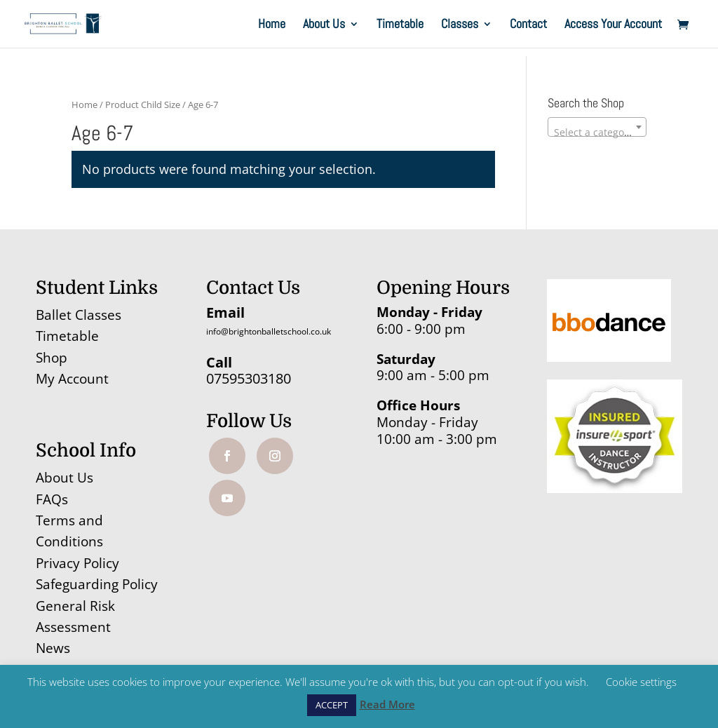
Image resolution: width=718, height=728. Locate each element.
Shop (52, 358)
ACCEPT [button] (332, 705)
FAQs (52, 499)
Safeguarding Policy (97, 584)
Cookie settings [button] (641, 682)
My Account (72, 379)
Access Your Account (613, 25)
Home (272, 25)
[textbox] (597, 133)
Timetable (400, 25)
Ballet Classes (79, 315)
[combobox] (597, 127)
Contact (528, 25)
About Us (324, 25)
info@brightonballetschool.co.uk (269, 331)
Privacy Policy (77, 563)
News (53, 648)
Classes (460, 25)
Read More (387, 704)
